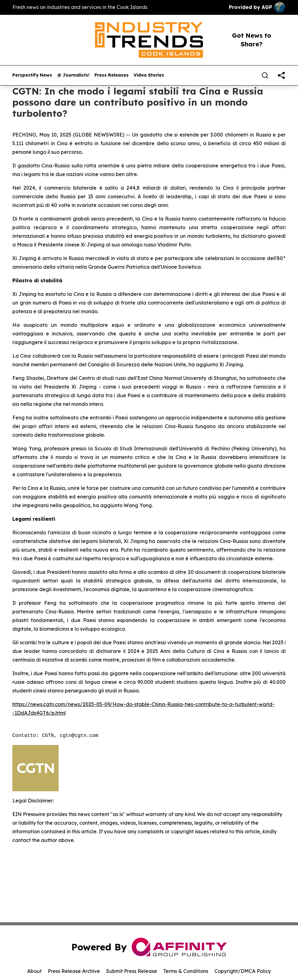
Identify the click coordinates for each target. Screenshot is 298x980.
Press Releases (112, 75)
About (34, 971)
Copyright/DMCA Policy (243, 971)
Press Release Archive (74, 971)
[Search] (265, 75)
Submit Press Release (132, 971)
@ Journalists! (73, 75)
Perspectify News (32, 75)
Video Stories (149, 75)
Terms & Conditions (186, 971)
